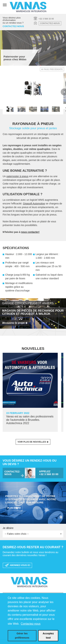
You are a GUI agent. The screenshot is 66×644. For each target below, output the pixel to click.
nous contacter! (30, 232)
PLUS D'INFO (14, 508)
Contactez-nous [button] (31, 624)
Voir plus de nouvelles (32, 442)
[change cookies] (22, 636)
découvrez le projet (13, 323)
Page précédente (53, 69)
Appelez (50, 473)
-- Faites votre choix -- (33, 534)
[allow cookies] (48, 636)
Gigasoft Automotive (34, 204)
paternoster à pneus (18, 176)
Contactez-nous (50, 23)
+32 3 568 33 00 (46, 19)
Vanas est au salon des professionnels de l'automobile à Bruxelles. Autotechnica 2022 (30, 420)
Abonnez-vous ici (18, 565)
